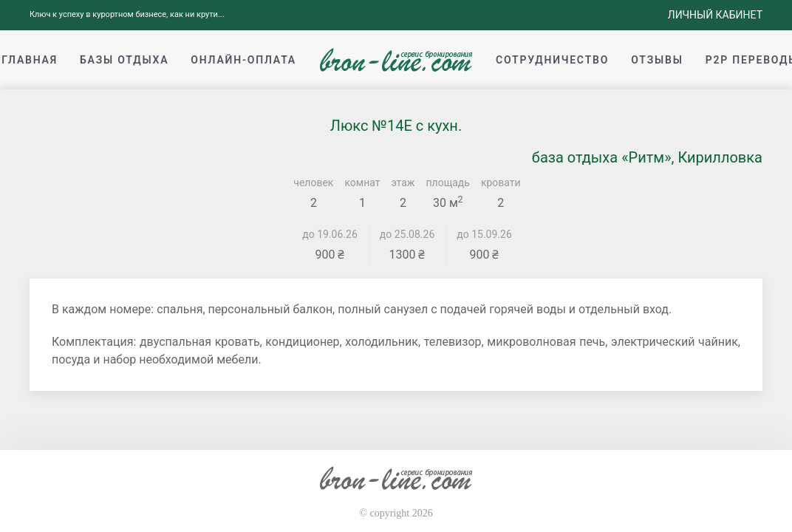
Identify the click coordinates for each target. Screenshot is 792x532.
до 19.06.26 (330, 234)
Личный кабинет (715, 15)
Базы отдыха (124, 60)
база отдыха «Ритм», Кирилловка (647, 157)
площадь (448, 183)
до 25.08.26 (407, 234)
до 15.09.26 (484, 234)
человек (313, 183)
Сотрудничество (552, 60)
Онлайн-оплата (243, 60)
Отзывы (657, 60)
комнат (362, 183)
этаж (403, 183)
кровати (501, 183)
